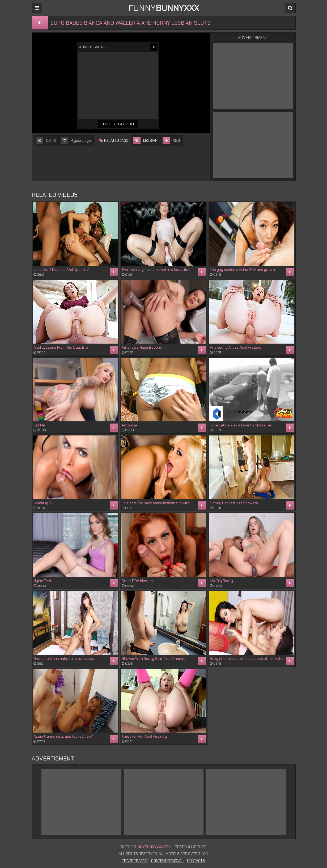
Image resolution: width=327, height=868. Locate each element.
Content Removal (167, 861)
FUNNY (164, 8)
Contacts (196, 861)
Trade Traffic (135, 861)
